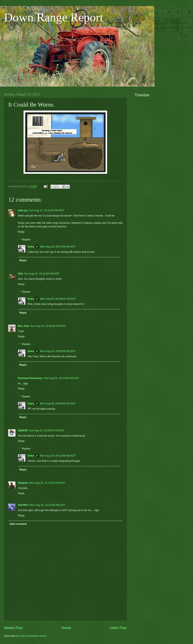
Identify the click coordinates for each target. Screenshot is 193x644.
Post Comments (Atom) (33, 636)
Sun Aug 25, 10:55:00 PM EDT (47, 430)
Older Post (118, 628)
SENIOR (23, 430)
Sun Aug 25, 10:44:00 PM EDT (62, 378)
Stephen (23, 483)
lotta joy (23, 210)
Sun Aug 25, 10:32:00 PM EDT (42, 274)
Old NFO (23, 505)
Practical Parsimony (30, 378)
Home (66, 628)
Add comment (18, 524)
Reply (21, 232)
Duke (31, 247)
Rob (20, 274)
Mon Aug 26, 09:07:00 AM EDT (58, 247)
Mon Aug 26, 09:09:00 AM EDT (58, 351)
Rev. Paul (24, 326)
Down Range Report (54, 17)
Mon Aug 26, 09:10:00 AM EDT (58, 456)
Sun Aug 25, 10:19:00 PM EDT (47, 210)
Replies (26, 240)
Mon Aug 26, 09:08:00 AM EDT (58, 299)
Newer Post (13, 628)
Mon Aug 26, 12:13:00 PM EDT (47, 483)
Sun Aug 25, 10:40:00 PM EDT (48, 326)
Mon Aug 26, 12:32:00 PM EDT (47, 505)
